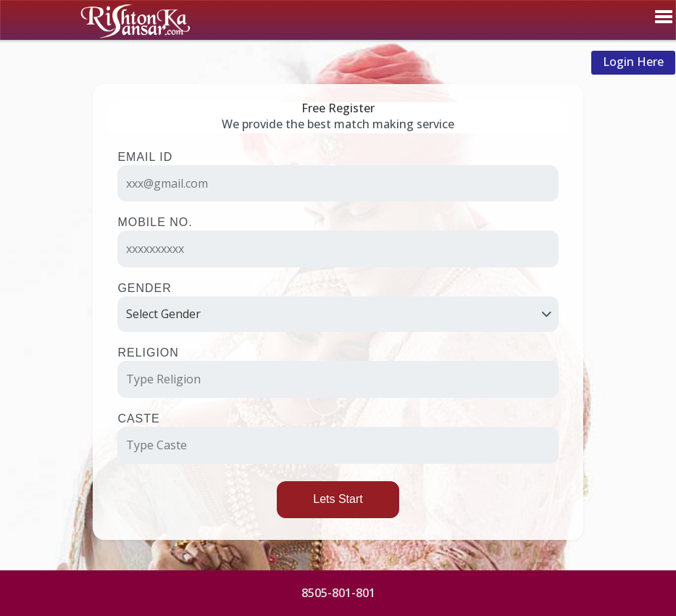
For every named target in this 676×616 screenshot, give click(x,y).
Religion (148, 353)
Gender (144, 288)
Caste (138, 419)
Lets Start (338, 499)
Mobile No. (155, 222)
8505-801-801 (338, 593)
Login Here (633, 62)
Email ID (145, 157)
